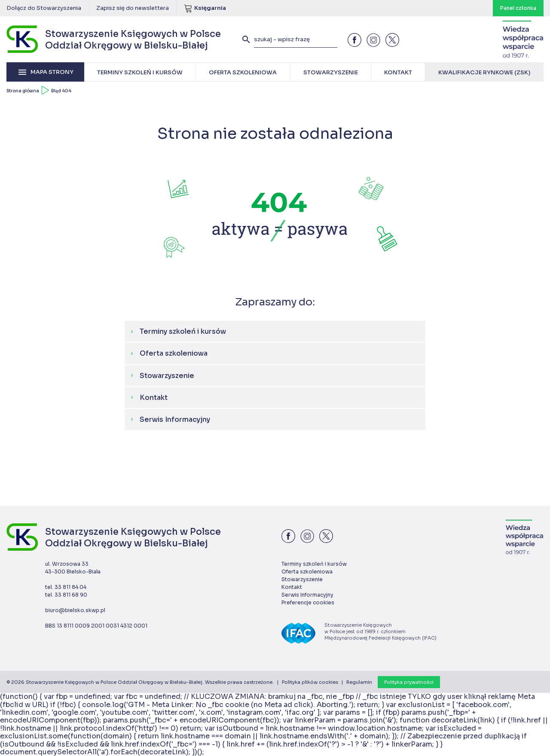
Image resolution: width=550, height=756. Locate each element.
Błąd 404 (61, 91)
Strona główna (23, 91)
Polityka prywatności (409, 682)
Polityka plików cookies (310, 682)
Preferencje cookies (308, 602)
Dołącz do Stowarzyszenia (44, 8)
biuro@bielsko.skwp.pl (75, 610)
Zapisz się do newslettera (133, 8)
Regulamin (359, 682)
